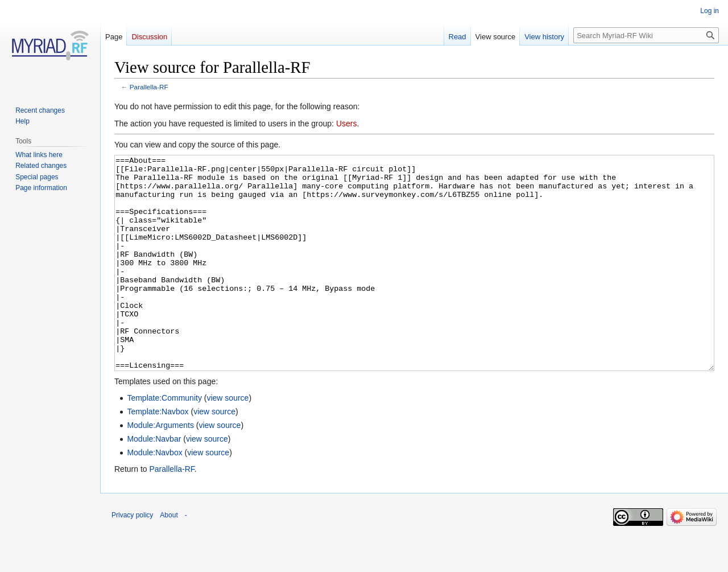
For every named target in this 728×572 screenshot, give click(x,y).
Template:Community (164, 441)
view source (227, 441)
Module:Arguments (160, 468)
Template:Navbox (158, 454)
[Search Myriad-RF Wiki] (646, 35)
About (169, 558)
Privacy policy (132, 558)
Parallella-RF (149, 87)
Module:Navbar (154, 482)
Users (347, 124)
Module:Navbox (154, 495)
